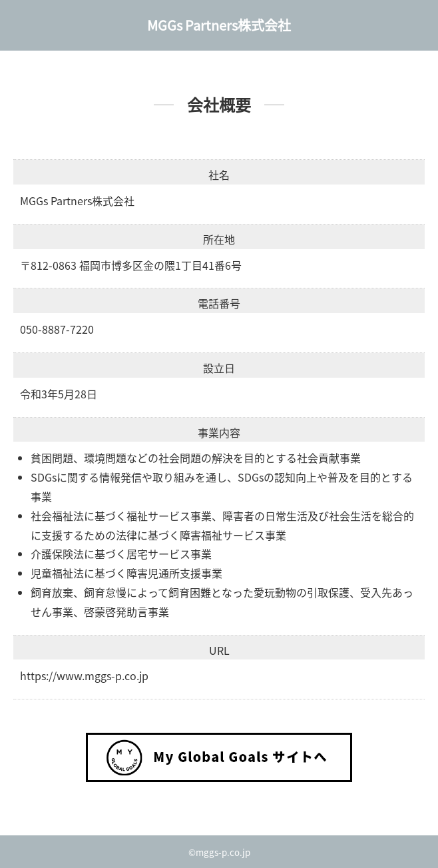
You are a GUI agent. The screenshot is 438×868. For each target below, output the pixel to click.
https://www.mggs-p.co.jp (84, 675)
